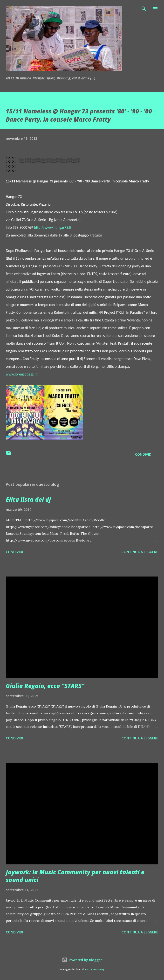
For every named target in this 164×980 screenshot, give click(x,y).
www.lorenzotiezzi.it (22, 374)
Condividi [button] (144, 454)
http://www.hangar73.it (53, 227)
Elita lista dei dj (28, 499)
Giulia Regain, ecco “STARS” (45, 686)
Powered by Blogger (82, 960)
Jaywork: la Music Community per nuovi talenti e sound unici (75, 876)
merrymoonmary (95, 969)
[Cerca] (144, 9)
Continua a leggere (140, 552)
